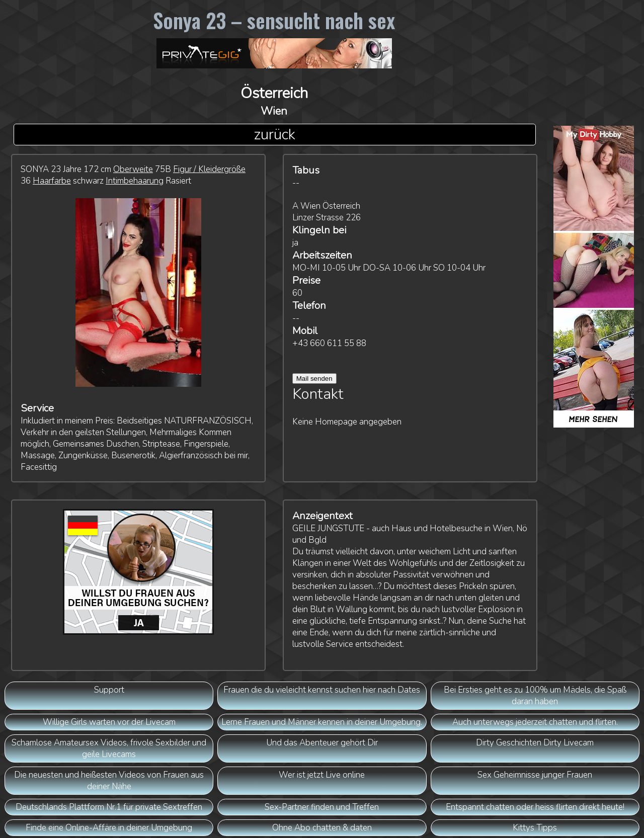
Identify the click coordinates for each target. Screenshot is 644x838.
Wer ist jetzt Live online (322, 775)
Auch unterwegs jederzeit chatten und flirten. (535, 722)
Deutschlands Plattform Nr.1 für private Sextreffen (109, 807)
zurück (274, 135)
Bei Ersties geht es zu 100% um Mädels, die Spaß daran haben (535, 696)
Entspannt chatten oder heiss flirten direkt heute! (535, 807)
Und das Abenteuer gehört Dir (322, 743)
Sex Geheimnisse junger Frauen (535, 775)
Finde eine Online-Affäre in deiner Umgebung (109, 828)
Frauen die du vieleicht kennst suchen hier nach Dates (322, 690)
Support (109, 690)
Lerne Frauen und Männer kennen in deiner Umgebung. (322, 722)
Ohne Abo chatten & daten (322, 828)
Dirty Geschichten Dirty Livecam (535, 743)
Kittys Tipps (535, 828)
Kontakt (318, 394)
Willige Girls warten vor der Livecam (109, 722)
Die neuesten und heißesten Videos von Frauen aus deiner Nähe (109, 781)
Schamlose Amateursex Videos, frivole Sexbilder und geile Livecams (109, 748)
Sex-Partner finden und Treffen (322, 807)
